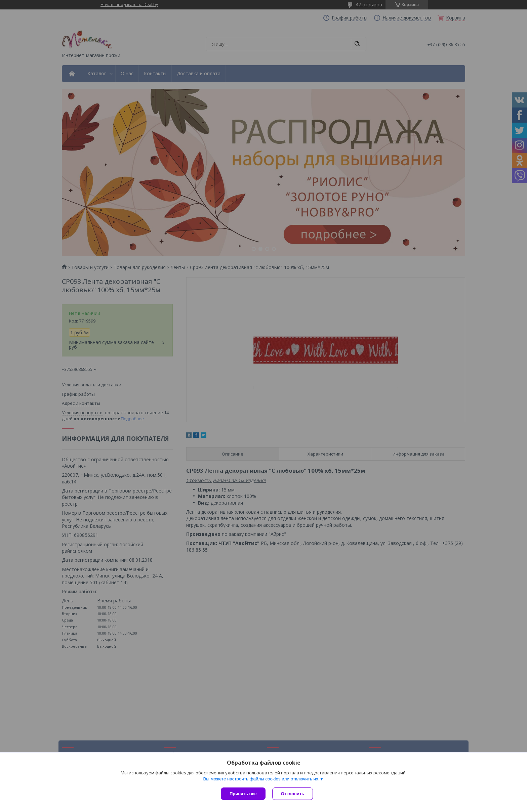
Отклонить (293, 794)
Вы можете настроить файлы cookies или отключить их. (261, 779)
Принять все (243, 794)
